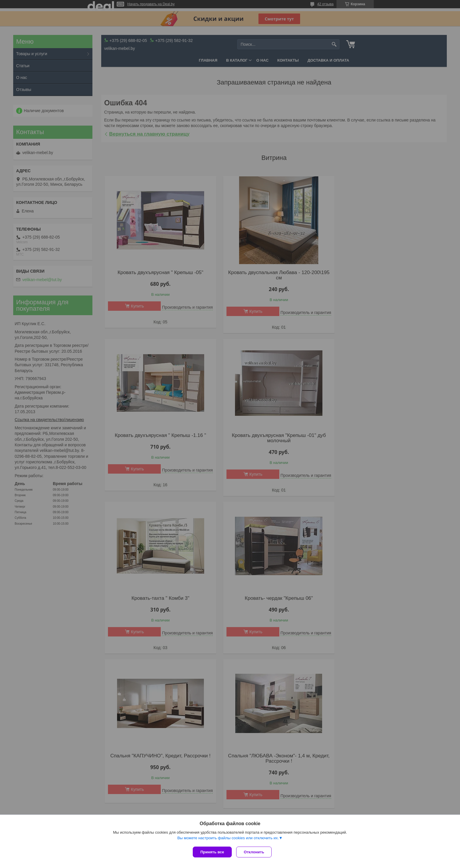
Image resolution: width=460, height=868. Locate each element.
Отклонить (255, 852)
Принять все (212, 852)
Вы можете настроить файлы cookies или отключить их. (228, 839)
